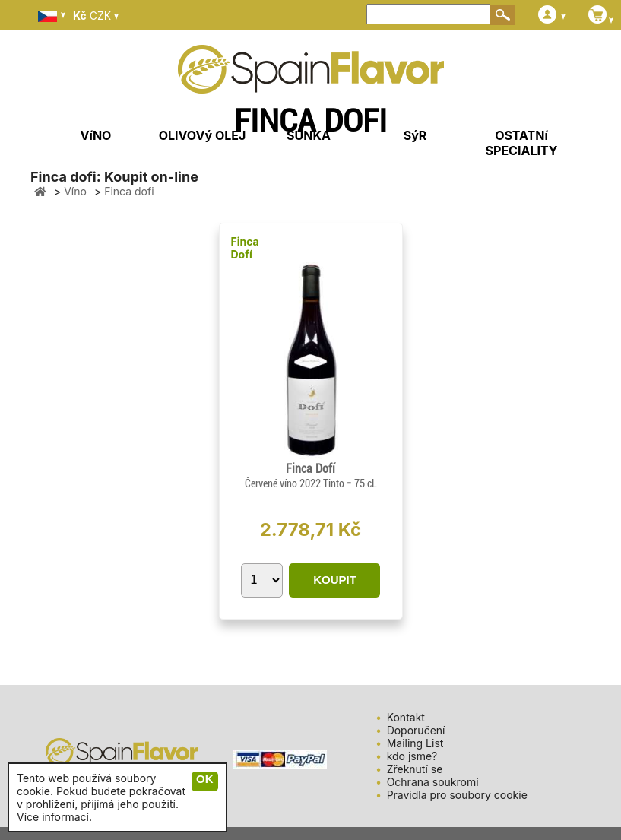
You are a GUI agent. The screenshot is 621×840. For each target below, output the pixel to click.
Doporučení (416, 730)
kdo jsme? (412, 756)
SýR (415, 135)
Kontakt (406, 717)
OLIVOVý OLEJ (203, 135)
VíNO (96, 135)
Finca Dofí (245, 248)
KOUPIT (335, 580)
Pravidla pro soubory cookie (457, 795)
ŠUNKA (309, 135)
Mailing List (415, 743)
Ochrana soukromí (433, 782)
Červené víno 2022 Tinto (296, 483)
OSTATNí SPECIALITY (522, 143)
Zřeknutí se (415, 769)
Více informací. (54, 817)
